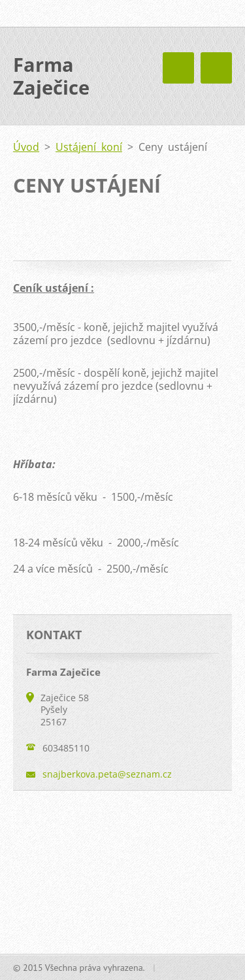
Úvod (26, 147)
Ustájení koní (89, 147)
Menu (216, 68)
